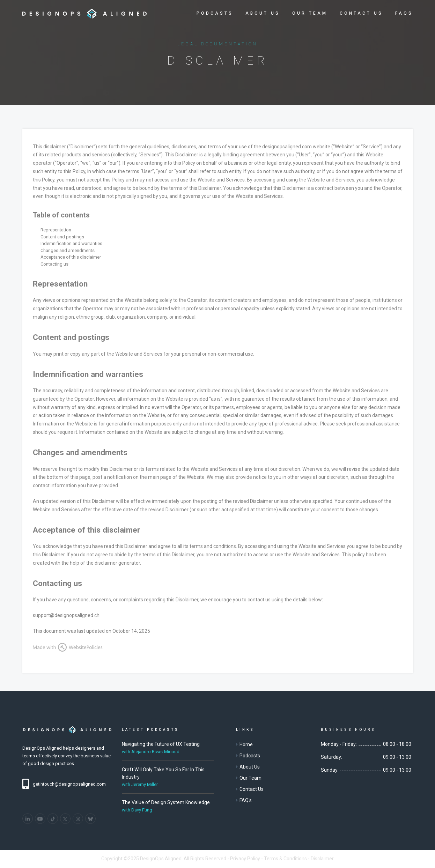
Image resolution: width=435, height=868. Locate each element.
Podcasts (215, 13)
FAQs (404, 13)
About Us (263, 13)
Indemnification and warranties (71, 243)
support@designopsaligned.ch (66, 615)
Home (246, 744)
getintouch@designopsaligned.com (69, 784)
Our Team (310, 13)
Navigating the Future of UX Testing (161, 744)
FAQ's (246, 800)
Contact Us (361, 13)
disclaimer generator (117, 563)
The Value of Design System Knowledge (166, 802)
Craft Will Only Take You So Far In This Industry (163, 773)
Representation (56, 230)
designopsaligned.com (287, 147)
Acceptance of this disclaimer (71, 257)
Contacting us (54, 264)
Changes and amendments (68, 250)
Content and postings (62, 237)
